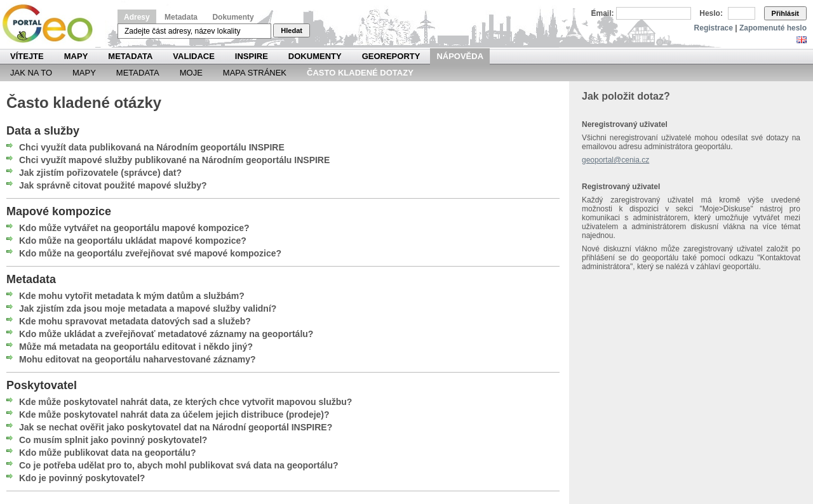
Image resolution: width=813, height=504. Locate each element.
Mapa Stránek (255, 73)
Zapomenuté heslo (773, 28)
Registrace (714, 28)
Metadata (181, 17)
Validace (193, 56)
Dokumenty (233, 17)
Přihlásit (785, 13)
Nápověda (460, 56)
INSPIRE (252, 56)
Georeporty (391, 56)
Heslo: (711, 13)
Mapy (76, 56)
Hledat (292, 30)
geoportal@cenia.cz (615, 160)
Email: (603, 13)
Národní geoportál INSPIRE (52, 24)
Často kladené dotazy (360, 73)
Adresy (137, 17)
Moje (191, 73)
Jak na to (31, 73)
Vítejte (27, 56)
